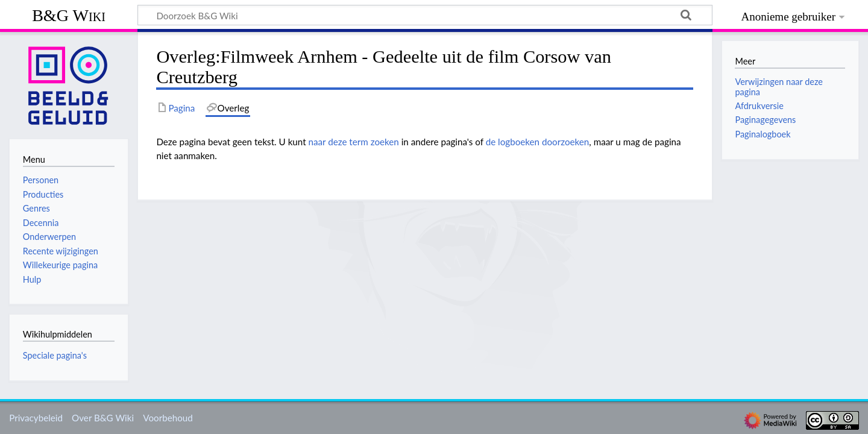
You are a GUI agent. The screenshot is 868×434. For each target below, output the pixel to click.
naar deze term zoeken (354, 142)
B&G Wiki (69, 15)
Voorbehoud (168, 418)
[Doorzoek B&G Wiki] (425, 15)
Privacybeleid (36, 418)
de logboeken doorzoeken (538, 142)
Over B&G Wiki (103, 418)
